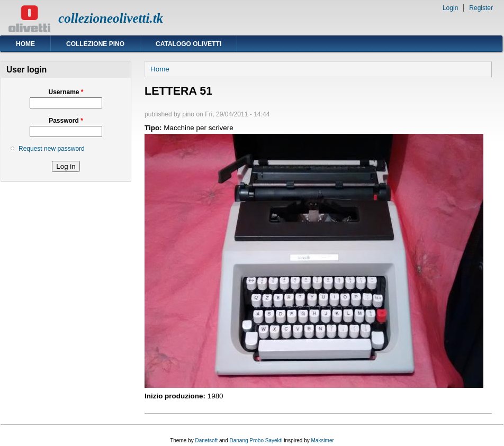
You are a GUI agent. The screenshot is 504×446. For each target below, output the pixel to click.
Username (66, 92)
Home (25, 44)
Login (450, 8)
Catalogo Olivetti (188, 44)
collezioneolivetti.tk (111, 18)
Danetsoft (206, 440)
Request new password (52, 149)
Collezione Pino (95, 44)
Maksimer (322, 440)
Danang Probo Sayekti (256, 440)
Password (66, 121)
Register (481, 8)
